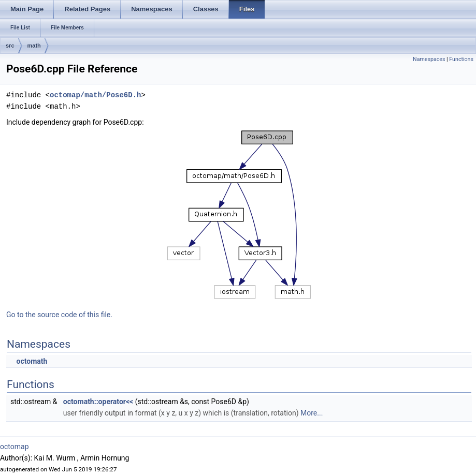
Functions (461, 59)
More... (312, 413)
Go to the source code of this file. (59, 315)
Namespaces (429, 59)
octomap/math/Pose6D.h (95, 95)
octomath (32, 361)
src (10, 46)
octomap (15, 447)
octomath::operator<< (98, 402)
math (34, 46)
